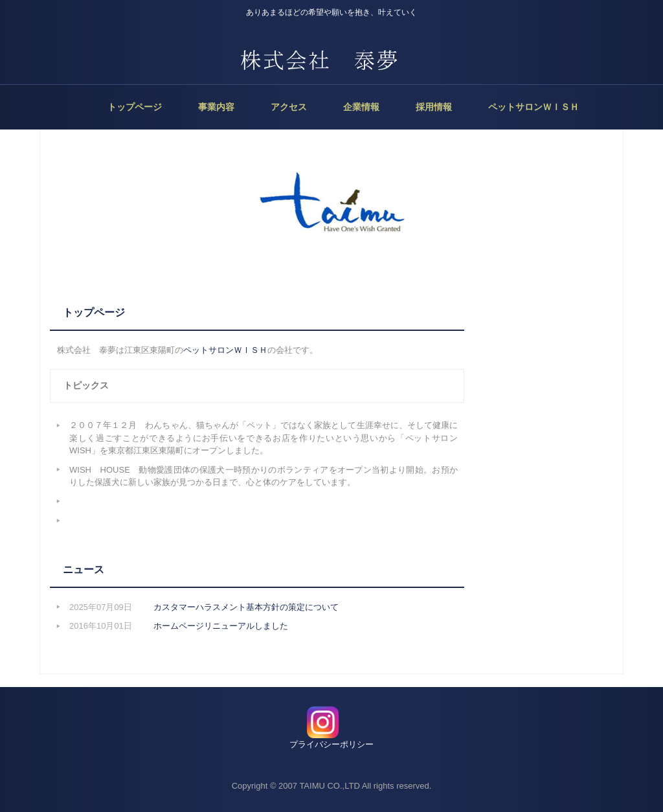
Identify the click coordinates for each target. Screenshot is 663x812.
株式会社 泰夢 (331, 45)
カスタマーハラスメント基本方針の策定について (246, 607)
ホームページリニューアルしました (221, 626)
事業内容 (216, 107)
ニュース (84, 570)
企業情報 (361, 107)
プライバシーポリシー (331, 744)
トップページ (135, 107)
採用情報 (434, 107)
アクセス (289, 107)
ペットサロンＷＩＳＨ (534, 107)
